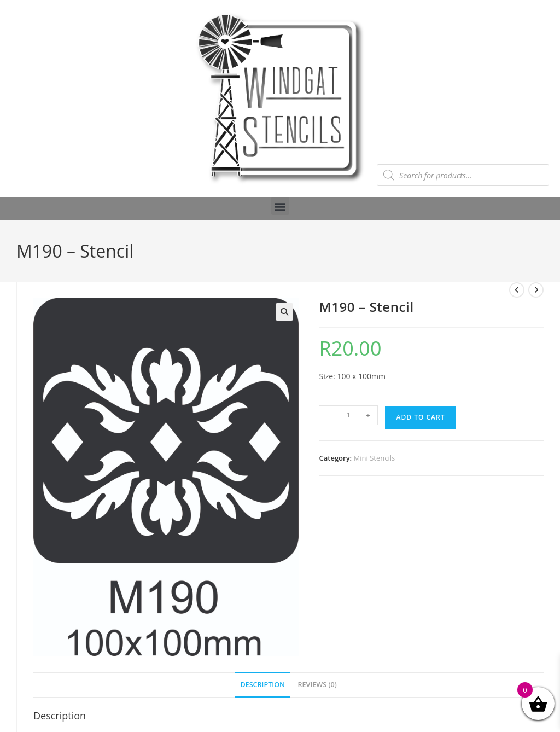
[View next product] (536, 290)
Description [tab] (262, 685)
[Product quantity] (348, 415)
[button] (280, 206)
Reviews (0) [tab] (317, 685)
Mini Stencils (375, 458)
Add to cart (420, 417)
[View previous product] (517, 290)
